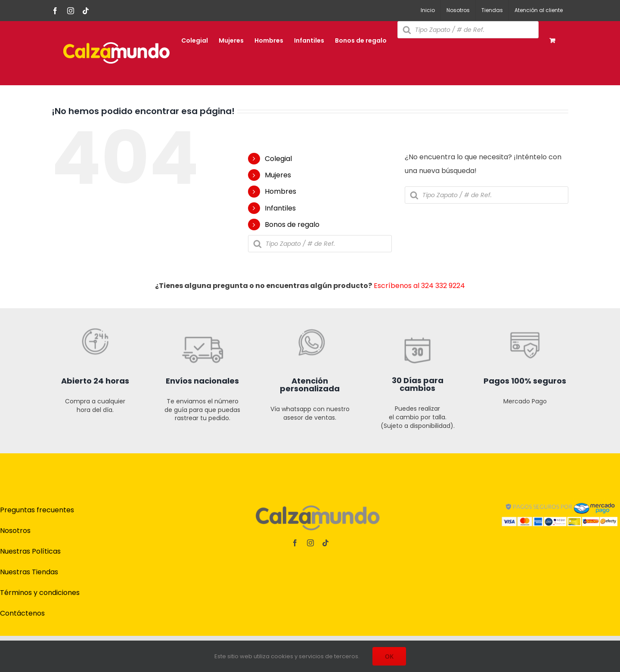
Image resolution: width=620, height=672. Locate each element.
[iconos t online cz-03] (310, 304)
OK (389, 656)
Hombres (281, 191)
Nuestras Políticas (30, 551)
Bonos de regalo (292, 225)
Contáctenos (22, 613)
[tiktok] (325, 543)
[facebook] (295, 543)
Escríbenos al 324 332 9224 (419, 286)
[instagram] (310, 543)
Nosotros (15, 531)
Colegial (278, 159)
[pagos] (560, 500)
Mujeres (278, 175)
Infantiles (280, 208)
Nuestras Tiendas (29, 572)
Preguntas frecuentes (37, 510)
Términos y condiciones (40, 593)
